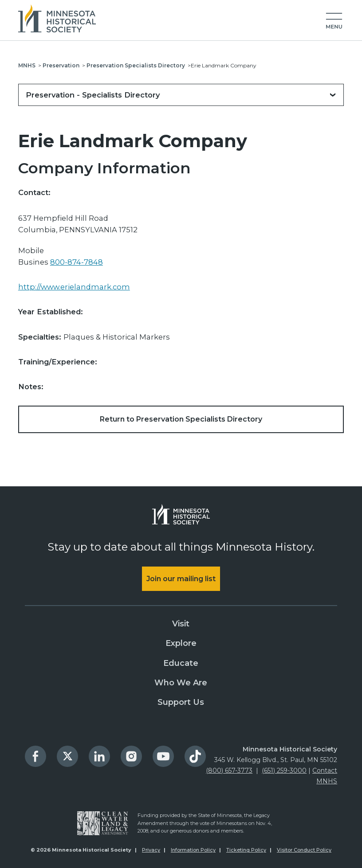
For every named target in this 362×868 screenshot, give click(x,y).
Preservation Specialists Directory (136, 65)
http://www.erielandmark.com (74, 287)
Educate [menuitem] (181, 663)
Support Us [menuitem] (181, 702)
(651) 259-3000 (284, 770)
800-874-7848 (77, 262)
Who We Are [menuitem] (181, 683)
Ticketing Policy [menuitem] (246, 850)
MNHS (27, 65)
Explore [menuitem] (181, 643)
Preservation (61, 65)
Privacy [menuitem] (151, 850)
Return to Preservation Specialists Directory (181, 419)
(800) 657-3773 (229, 770)
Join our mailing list (181, 579)
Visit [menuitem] (181, 624)
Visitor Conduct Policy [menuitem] (304, 850)
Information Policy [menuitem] (193, 850)
